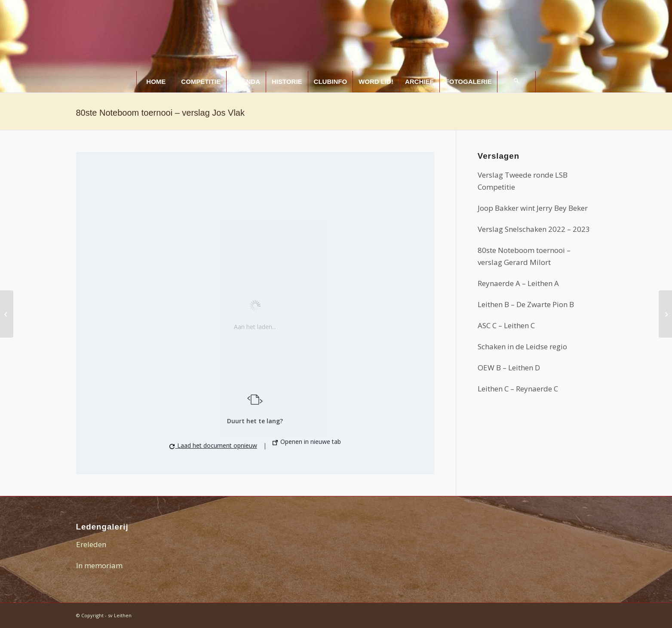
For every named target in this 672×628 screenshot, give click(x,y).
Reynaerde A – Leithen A (518, 283)
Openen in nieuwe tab (307, 442)
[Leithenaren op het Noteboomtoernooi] (7, 314)
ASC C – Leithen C (506, 325)
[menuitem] (156, 82)
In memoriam (99, 565)
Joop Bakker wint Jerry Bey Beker (533, 208)
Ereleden (91, 544)
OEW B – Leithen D (509, 368)
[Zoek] (516, 82)
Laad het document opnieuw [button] (213, 445)
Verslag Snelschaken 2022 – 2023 (534, 229)
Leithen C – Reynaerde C (518, 389)
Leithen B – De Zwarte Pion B (526, 304)
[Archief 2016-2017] (665, 314)
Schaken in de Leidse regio (522, 346)
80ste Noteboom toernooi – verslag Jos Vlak (160, 113)
